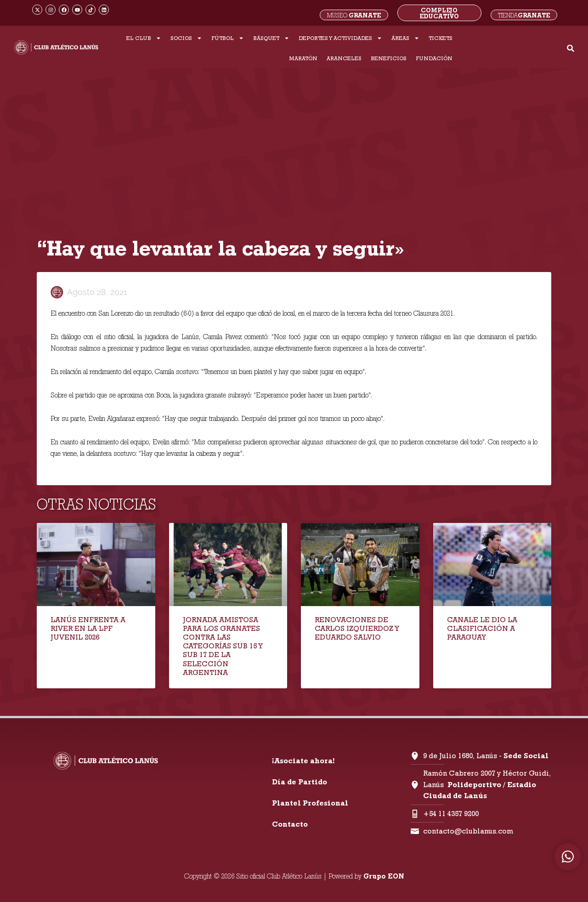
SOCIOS (186, 38)
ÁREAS (405, 38)
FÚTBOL (228, 38)
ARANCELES (344, 58)
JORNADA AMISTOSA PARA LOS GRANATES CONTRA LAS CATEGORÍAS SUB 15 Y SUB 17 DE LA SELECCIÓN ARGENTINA (223, 646)
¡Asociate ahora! (303, 761)
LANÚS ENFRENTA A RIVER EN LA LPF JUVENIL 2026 (88, 628)
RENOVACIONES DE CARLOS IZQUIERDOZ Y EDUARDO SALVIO (357, 628)
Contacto (290, 824)
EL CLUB (144, 38)
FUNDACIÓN (434, 58)
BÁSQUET (271, 38)
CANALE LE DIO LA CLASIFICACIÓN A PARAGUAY (482, 628)
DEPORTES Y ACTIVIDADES (340, 38)
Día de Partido (300, 782)
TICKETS (441, 38)
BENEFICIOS (389, 58)
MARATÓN (303, 58)
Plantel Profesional (310, 803)
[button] (571, 48)
